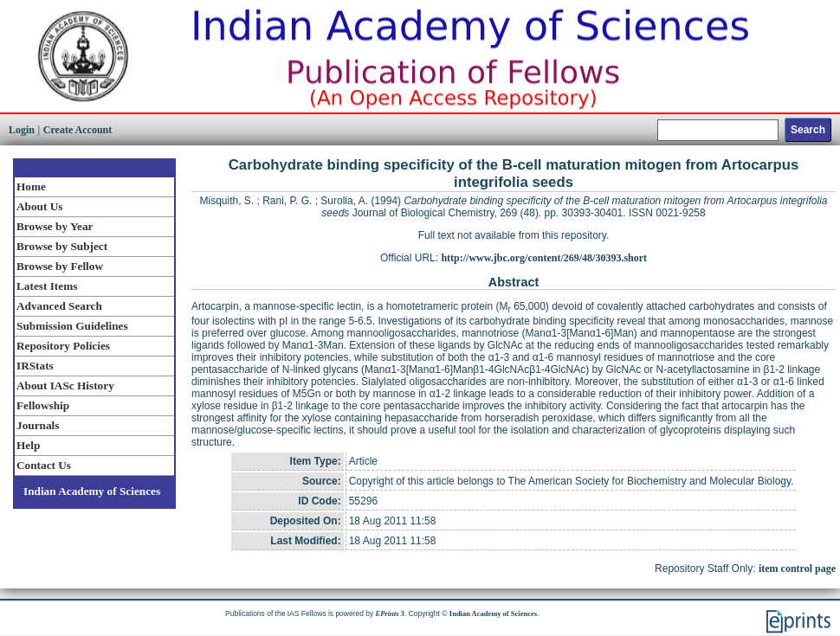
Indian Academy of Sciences (92, 491)
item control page (797, 569)
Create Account (78, 130)
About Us (39, 206)
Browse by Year (55, 226)
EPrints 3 (390, 614)
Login (22, 130)
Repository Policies (63, 346)
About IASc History (65, 385)
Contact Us (44, 465)
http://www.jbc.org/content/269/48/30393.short (544, 258)
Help (28, 445)
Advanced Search (59, 306)
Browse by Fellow (60, 266)
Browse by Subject (62, 246)
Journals (38, 425)
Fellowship (43, 405)
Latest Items (47, 286)
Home (31, 186)
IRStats (35, 366)
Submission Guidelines (72, 326)
